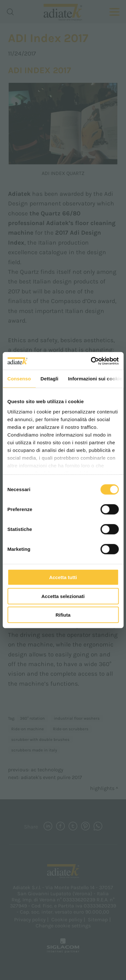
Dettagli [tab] (49, 379)
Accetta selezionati (63, 596)
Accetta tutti (63, 577)
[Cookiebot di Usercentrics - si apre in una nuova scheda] (91, 361)
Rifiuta (63, 615)
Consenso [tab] (19, 379)
